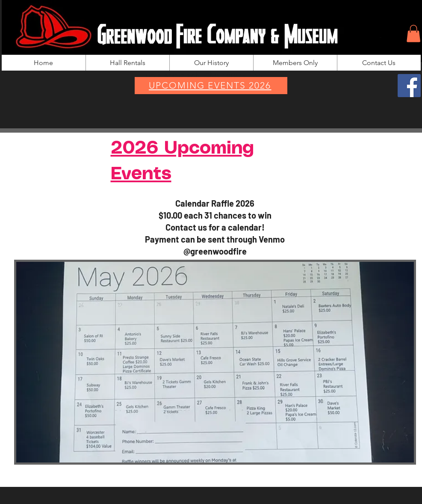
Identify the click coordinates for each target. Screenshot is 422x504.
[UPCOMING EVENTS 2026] (211, 86)
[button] (413, 34)
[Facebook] (409, 86)
